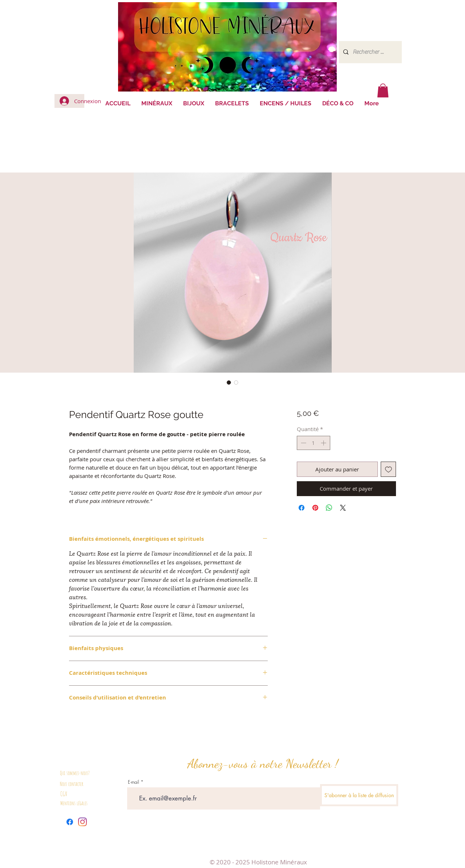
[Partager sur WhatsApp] (329, 508)
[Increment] (324, 443)
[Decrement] (303, 443)
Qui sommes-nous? (75, 773)
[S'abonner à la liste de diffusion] (359, 795)
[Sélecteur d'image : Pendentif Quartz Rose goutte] (229, 382)
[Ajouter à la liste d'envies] (389, 469)
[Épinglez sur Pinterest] (315, 508)
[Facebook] (70, 822)
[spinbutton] (313, 443)
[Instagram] (82, 822)
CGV (64, 794)
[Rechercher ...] (370, 52)
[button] (383, 90)
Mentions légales (74, 803)
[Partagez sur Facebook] (302, 508)
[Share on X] (343, 508)
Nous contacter (72, 784)
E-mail (134, 782)
